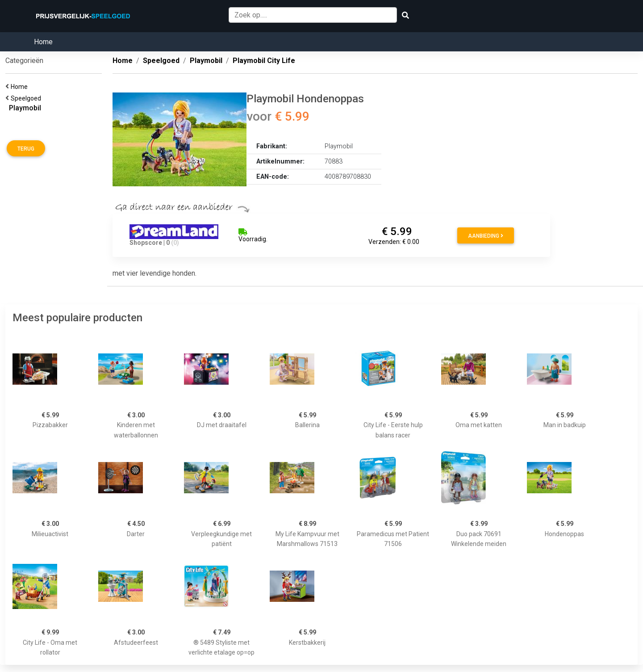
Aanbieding (486, 236)
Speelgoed (27, 98)
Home (43, 42)
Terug (26, 149)
